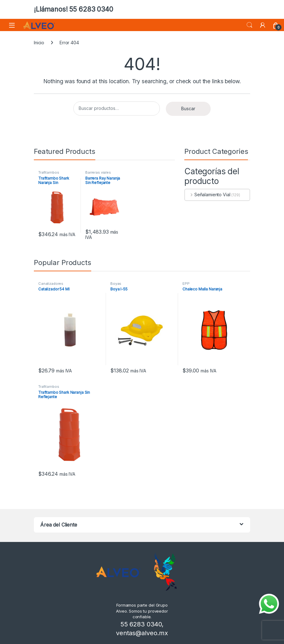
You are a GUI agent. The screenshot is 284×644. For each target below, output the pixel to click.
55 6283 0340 (141, 624)
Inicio (39, 43)
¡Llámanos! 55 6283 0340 (74, 9)
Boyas (116, 284)
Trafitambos (49, 172)
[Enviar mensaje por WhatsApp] (269, 604)
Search (250, 25)
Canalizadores (51, 284)
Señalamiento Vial (208, 195)
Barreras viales (98, 172)
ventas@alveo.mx (142, 633)
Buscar (188, 108)
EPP (186, 284)
